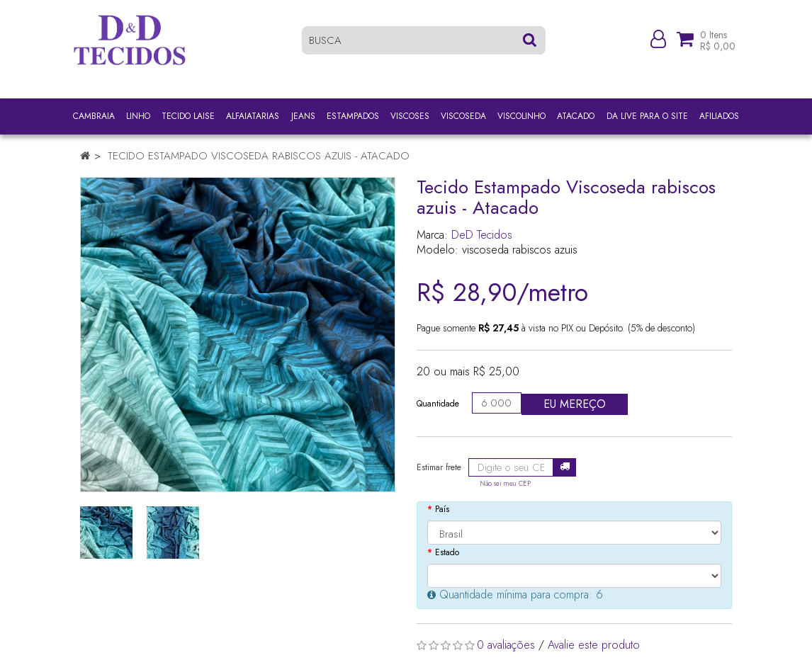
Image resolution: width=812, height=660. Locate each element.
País (442, 509)
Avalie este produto (594, 645)
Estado (447, 552)
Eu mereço (575, 404)
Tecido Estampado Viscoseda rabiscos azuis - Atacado (259, 156)
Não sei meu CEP (505, 484)
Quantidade (438, 404)
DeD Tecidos (482, 235)
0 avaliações (506, 645)
